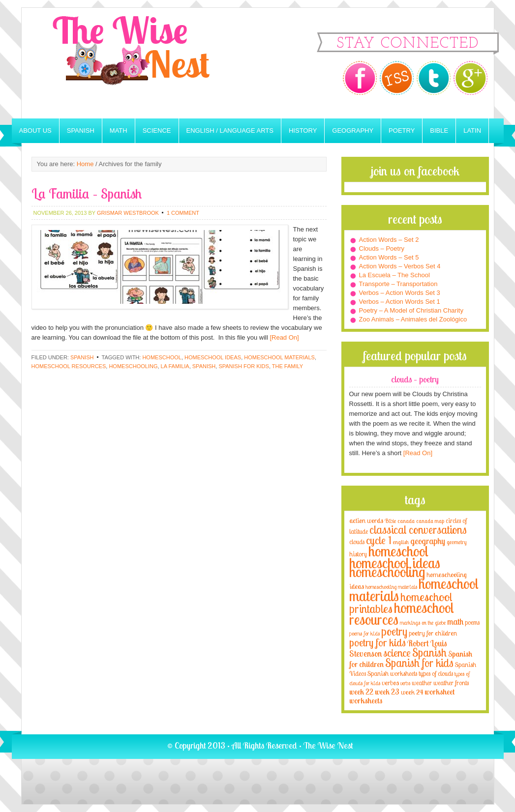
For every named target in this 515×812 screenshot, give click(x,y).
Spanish (81, 130)
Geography (353, 130)
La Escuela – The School (394, 275)
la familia (175, 366)
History (303, 130)
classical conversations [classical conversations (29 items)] (418, 530)
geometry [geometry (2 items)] (456, 542)
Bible (439, 130)
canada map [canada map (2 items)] (430, 521)
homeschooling (133, 366)
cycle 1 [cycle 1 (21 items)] (379, 540)
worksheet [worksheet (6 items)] (439, 692)
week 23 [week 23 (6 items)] (387, 692)
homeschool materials (279, 357)
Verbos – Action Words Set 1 (400, 302)
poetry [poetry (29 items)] (394, 631)
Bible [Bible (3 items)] (390, 521)
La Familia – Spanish (87, 193)
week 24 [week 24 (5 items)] (412, 692)
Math (119, 130)
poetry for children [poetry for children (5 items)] (433, 633)
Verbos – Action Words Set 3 (400, 293)
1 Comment (183, 213)
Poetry (402, 130)
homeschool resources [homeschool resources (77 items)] (402, 613)
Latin (472, 130)
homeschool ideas (213, 357)
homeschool (162, 357)
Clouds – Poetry (382, 248)
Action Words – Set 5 (389, 257)
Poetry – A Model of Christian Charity (411, 310)
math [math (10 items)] (455, 621)
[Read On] (284, 337)
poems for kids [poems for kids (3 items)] (364, 633)
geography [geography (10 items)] (428, 541)
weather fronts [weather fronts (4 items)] (451, 683)
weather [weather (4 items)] (422, 683)
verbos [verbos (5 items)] (390, 682)
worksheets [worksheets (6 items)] (366, 701)
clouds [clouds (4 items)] (357, 542)
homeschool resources (69, 366)
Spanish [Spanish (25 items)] (429, 652)
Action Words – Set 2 (389, 240)
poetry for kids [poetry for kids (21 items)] (378, 642)
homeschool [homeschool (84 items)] (398, 551)
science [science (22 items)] (397, 652)
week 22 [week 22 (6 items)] (361, 692)
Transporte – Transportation (398, 284)
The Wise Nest (145, 63)
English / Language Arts (230, 130)
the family (288, 366)
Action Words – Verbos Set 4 (400, 266)
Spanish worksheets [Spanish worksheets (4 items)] (392, 673)
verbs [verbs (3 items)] (405, 683)
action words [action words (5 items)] (366, 520)
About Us (35, 130)
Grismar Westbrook (128, 213)
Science (157, 130)
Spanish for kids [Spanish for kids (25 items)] (419, 663)
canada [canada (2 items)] (406, 521)
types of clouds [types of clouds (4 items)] (436, 673)
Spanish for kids (243, 366)
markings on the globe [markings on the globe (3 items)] (423, 623)
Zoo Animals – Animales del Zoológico (413, 319)
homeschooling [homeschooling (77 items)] (387, 572)
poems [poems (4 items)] (472, 622)
